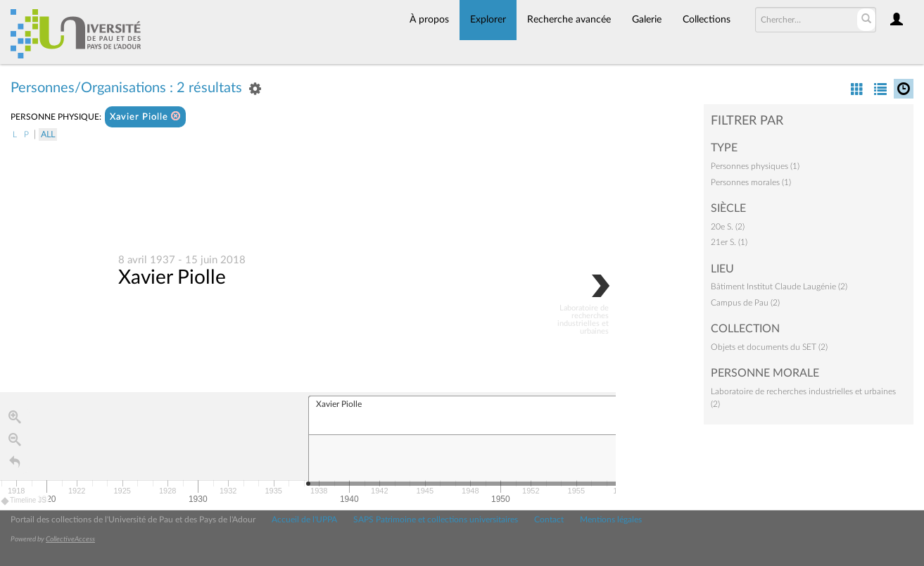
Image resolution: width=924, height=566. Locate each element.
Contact (549, 520)
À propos (429, 20)
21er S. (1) (729, 242)
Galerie (647, 20)
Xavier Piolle (145, 117)
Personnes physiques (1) (755, 166)
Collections (707, 20)
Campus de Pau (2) (745, 303)
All (48, 134)
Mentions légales (611, 520)
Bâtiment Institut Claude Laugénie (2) (779, 287)
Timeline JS (24, 501)
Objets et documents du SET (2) (769, 347)
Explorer (488, 20)
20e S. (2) (728, 227)
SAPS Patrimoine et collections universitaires (436, 520)
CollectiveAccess (70, 539)
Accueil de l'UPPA (304, 520)
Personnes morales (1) (751, 182)
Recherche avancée (569, 20)
